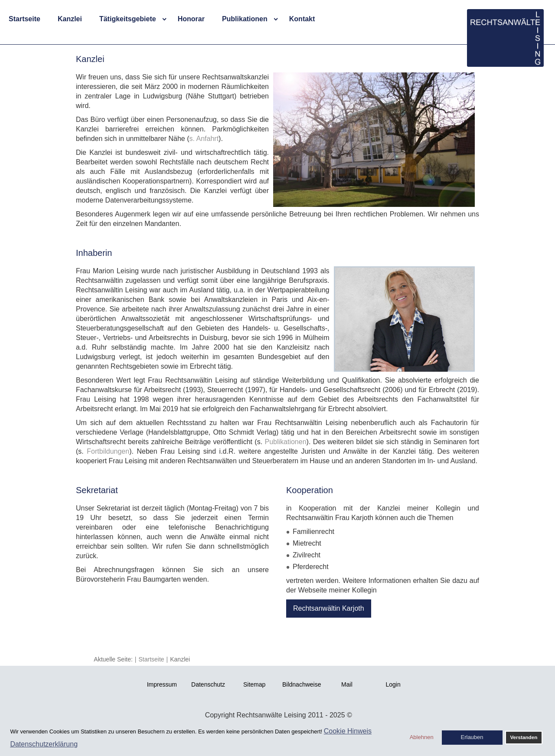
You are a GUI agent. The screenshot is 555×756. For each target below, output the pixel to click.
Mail (347, 684)
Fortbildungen (108, 451)
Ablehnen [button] (422, 737)
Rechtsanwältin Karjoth (329, 608)
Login (393, 684)
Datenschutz (208, 684)
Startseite (24, 19)
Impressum (162, 684)
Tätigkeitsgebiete (128, 19)
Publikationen (245, 19)
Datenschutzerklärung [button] (44, 744)
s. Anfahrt (204, 139)
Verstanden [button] (524, 737)
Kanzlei (70, 19)
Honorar (191, 19)
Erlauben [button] (472, 737)
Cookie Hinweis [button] (348, 731)
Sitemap (254, 684)
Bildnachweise (302, 684)
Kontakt (302, 19)
